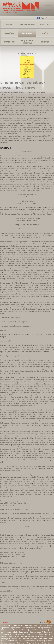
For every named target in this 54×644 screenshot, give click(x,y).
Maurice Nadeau (27, 25)
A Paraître (9, 33)
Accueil (9, 25)
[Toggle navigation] (48, 8)
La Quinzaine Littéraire (27, 42)
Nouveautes (45, 25)
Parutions (27, 33)
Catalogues (9, 42)
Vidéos (45, 33)
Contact (45, 42)
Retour (5, 622)
